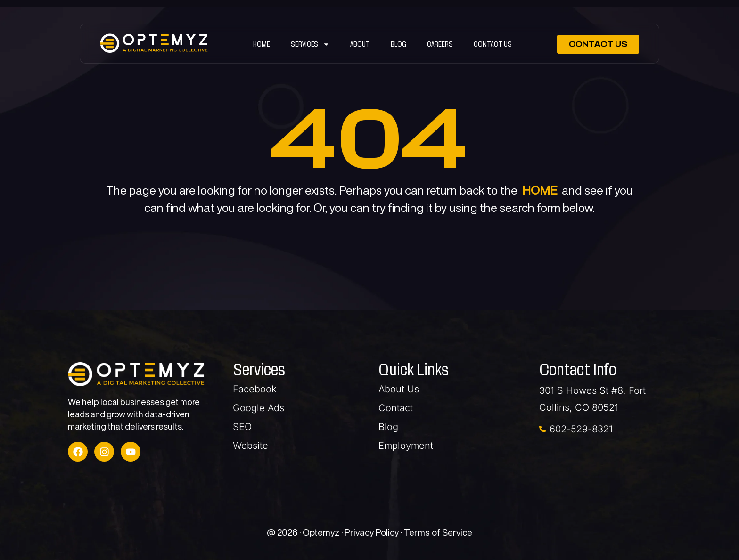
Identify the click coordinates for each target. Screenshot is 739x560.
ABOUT (360, 44)
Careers (440, 44)
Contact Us (493, 44)
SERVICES (310, 44)
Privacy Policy (373, 532)
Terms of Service (438, 532)
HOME (540, 190)
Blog (398, 44)
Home (262, 44)
